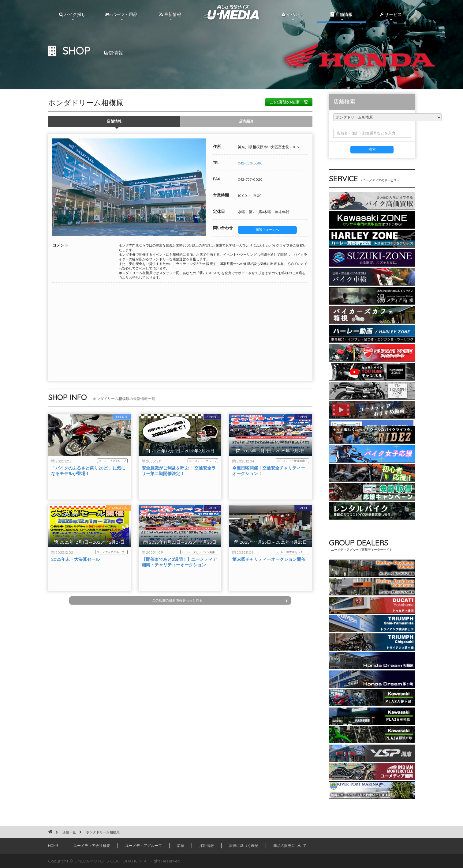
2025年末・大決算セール (75, 573)
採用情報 (207, 845)
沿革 (181, 845)
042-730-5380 (250, 163)
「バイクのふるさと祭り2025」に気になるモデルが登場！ (88, 485)
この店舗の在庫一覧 (289, 102)
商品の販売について (290, 845)
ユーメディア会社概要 (92, 845)
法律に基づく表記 (244, 845)
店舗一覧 (69, 832)
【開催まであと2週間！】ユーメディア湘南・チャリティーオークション (179, 576)
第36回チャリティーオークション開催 (269, 573)
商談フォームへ (267, 230)
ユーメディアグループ (144, 845)
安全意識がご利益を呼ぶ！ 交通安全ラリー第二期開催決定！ (179, 485)
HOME (53, 845)
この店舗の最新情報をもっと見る (220, 600)
